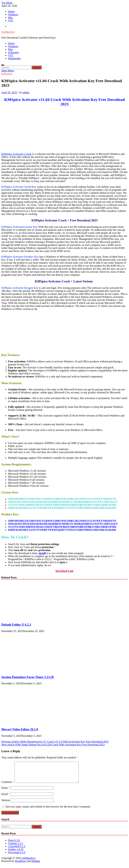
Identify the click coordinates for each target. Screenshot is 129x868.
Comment (8, 786)
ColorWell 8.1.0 (17, 850)
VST (11, 21)
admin (26, 92)
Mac (10, 18)
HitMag (36, 865)
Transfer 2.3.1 (16, 847)
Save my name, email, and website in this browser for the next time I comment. (48, 811)
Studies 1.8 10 (16, 853)
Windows (13, 14)
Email (6, 798)
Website (6, 804)
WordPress (21, 865)
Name (6, 792)
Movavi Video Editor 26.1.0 (20, 729)
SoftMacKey (8, 32)
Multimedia (14, 58)
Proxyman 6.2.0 (17, 856)
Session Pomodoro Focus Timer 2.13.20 (27, 677)
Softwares (13, 52)
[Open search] (3, 65)
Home (11, 11)
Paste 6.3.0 (14, 844)
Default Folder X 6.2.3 (16, 625)
